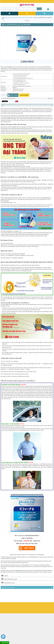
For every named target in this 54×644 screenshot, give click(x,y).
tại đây (42, 555)
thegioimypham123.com (22, 571)
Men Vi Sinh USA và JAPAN (26, 18)
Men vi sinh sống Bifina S (7, 67)
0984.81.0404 (4, 643)
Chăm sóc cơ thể (13, 18)
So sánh (50, 98)
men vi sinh (7, 180)
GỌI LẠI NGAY (24, 95)
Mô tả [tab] (27, 105)
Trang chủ (4, 18)
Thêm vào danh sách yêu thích (8, 98)
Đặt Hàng (13, 95)
